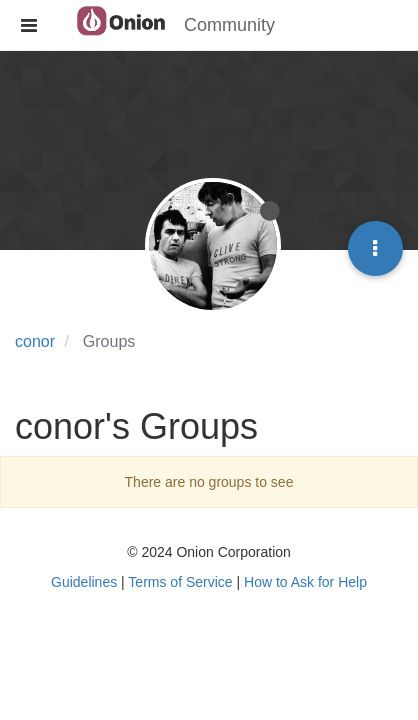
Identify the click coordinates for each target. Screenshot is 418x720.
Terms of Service (180, 582)
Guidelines (84, 582)
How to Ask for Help (305, 582)
